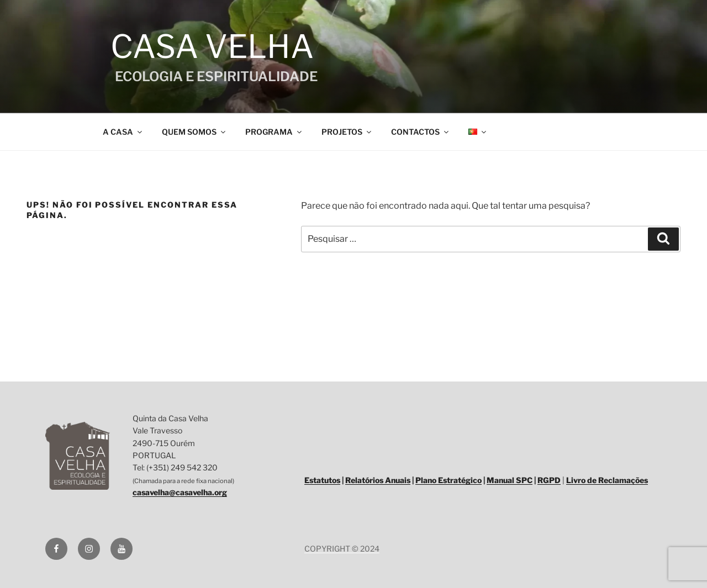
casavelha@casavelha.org (180, 492)
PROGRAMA (274, 132)
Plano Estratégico (449, 480)
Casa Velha (209, 46)
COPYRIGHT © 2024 (342, 549)
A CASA (123, 132)
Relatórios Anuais (378, 480)
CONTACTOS (421, 132)
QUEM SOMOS (194, 132)
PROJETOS (347, 132)
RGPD (549, 480)
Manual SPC (510, 480)
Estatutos (322, 480)
